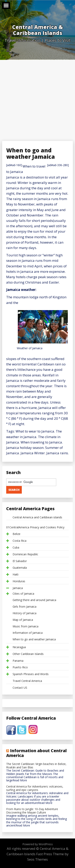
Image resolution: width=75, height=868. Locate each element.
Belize (16, 534)
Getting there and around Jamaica (34, 600)
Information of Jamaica (28, 633)
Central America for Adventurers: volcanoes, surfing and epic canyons (35, 788)
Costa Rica (19, 541)
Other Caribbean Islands (28, 654)
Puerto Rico (20, 667)
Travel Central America (27, 681)
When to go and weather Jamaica (34, 639)
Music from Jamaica (25, 626)
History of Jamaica (24, 613)
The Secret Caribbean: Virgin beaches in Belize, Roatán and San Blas (36, 766)
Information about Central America (36, 753)
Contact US (20, 688)
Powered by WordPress (38, 844)
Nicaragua (19, 647)
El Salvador (20, 561)
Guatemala (20, 568)
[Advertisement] (37, 99)
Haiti (15, 575)
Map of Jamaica (23, 620)
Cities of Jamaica (23, 594)
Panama (18, 661)
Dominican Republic (25, 554)
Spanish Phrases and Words (31, 674)
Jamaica (18, 588)
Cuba (16, 548)
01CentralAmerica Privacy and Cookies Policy (35, 527)
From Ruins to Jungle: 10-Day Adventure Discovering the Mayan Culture (32, 811)
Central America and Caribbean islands (37, 517)
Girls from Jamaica (24, 607)
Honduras (19, 581)
